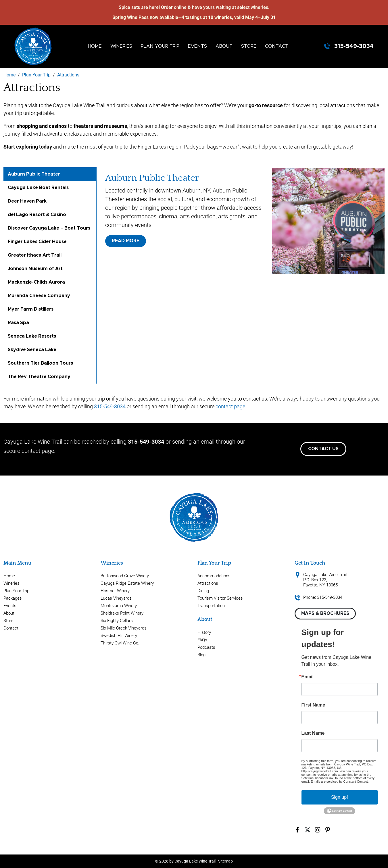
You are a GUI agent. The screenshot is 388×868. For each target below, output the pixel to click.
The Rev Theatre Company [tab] (39, 377)
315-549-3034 (354, 46)
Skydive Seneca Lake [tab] (32, 350)
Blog (201, 655)
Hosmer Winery (115, 591)
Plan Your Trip (160, 46)
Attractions (208, 583)
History (204, 632)
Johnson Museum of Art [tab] (35, 269)
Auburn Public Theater (152, 178)
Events (197, 46)
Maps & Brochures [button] (325, 613)
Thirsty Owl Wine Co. (120, 643)
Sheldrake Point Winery (122, 613)
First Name (313, 705)
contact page (230, 406)
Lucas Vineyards (116, 598)
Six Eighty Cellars (117, 621)
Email (308, 677)
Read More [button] (126, 241)
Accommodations (214, 576)
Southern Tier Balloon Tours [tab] (40, 363)
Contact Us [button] (323, 449)
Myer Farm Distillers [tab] (31, 309)
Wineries (121, 46)
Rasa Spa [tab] (18, 323)
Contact (277, 46)
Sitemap (225, 861)
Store (249, 46)
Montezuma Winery (119, 606)
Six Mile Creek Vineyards (124, 628)
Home (95, 46)
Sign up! (340, 797)
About (224, 46)
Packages (13, 598)
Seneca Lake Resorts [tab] (32, 336)
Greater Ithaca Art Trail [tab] (35, 255)
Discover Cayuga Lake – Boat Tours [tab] (49, 228)
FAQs (202, 640)
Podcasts (206, 647)
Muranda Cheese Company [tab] (39, 296)
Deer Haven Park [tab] (27, 201)
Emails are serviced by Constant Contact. (340, 782)
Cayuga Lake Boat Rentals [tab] (38, 188)
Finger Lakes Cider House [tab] (37, 242)
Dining (203, 591)
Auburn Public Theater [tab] (34, 174)
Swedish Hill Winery (119, 636)
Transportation (211, 606)
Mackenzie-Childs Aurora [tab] (36, 282)
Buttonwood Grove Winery (125, 576)
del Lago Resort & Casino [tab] (37, 215)
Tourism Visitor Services (220, 598)
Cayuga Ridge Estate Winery (127, 583)
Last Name (313, 733)
